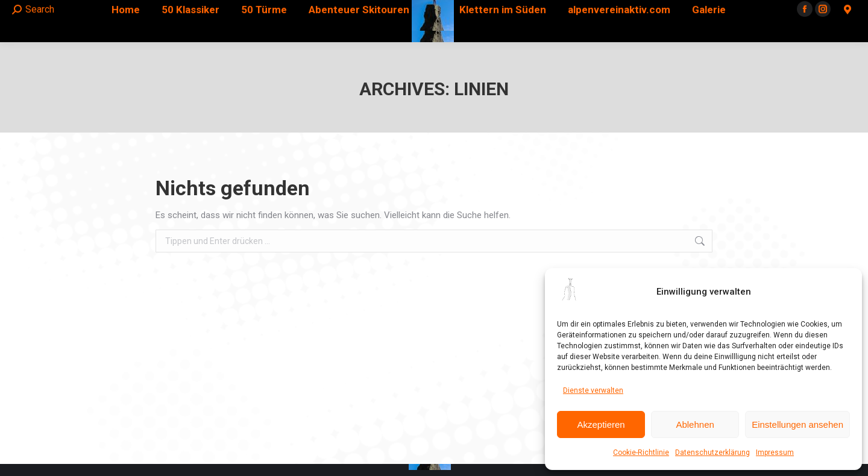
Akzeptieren (601, 424)
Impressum (775, 453)
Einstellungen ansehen (797, 424)
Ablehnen (695, 424)
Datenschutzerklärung (712, 453)
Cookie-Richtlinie (641, 453)
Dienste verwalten (593, 390)
